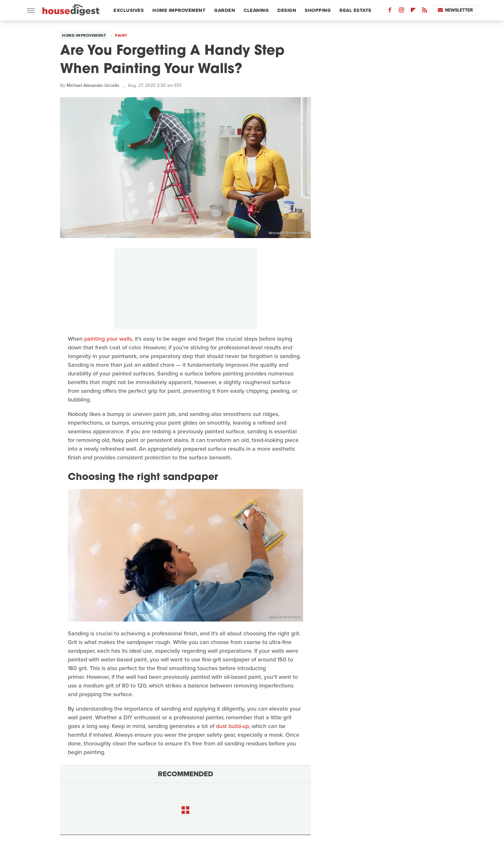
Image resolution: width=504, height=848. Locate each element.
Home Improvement (179, 10)
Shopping (318, 10)
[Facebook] (390, 11)
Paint (121, 35)
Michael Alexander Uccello (93, 85)
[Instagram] (401, 11)
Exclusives (129, 10)
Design (287, 10)
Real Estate (355, 10)
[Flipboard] (413, 11)
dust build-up (232, 726)
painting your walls (108, 339)
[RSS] (425, 11)
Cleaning (256, 10)
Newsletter (455, 10)
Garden (225, 10)
